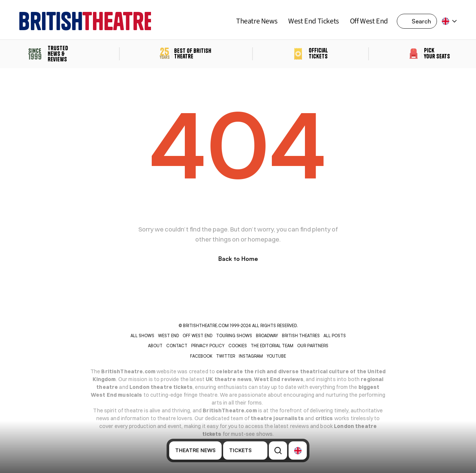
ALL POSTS (335, 336)
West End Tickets (313, 21)
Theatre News (257, 21)
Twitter (226, 356)
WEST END (168, 336)
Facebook (201, 356)
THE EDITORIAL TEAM (272, 346)
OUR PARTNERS (313, 346)
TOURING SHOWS (234, 336)
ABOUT (155, 346)
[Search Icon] (419, 21)
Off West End (369, 21)
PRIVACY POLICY (208, 346)
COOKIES (238, 346)
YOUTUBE (276, 356)
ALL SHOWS (142, 336)
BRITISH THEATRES (301, 336)
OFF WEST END (197, 336)
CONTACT (177, 346)
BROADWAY (267, 336)
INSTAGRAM (251, 356)
